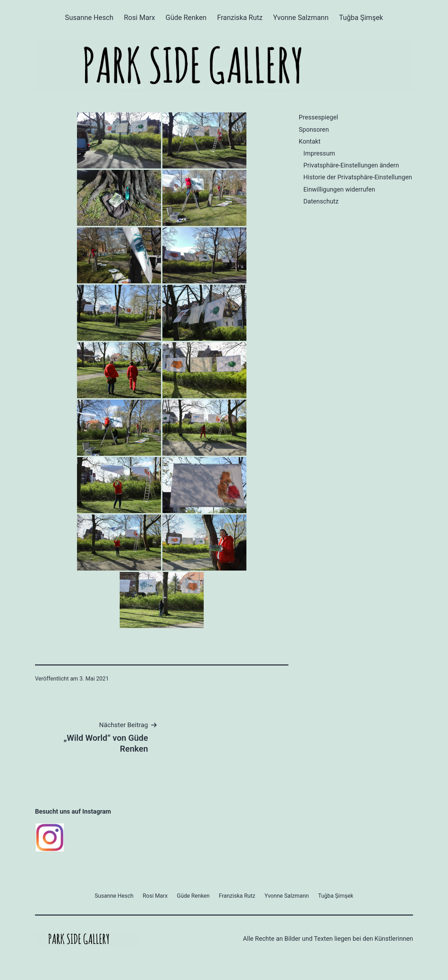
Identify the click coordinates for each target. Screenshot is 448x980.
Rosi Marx (139, 18)
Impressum (319, 153)
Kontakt (310, 141)
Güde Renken (186, 18)
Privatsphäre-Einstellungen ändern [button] (351, 165)
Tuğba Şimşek (361, 18)
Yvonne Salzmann (301, 18)
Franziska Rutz (240, 18)
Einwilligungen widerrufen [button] (339, 189)
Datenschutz (321, 201)
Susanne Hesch (89, 18)
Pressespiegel (318, 117)
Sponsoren (314, 129)
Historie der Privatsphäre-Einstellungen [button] (358, 177)
